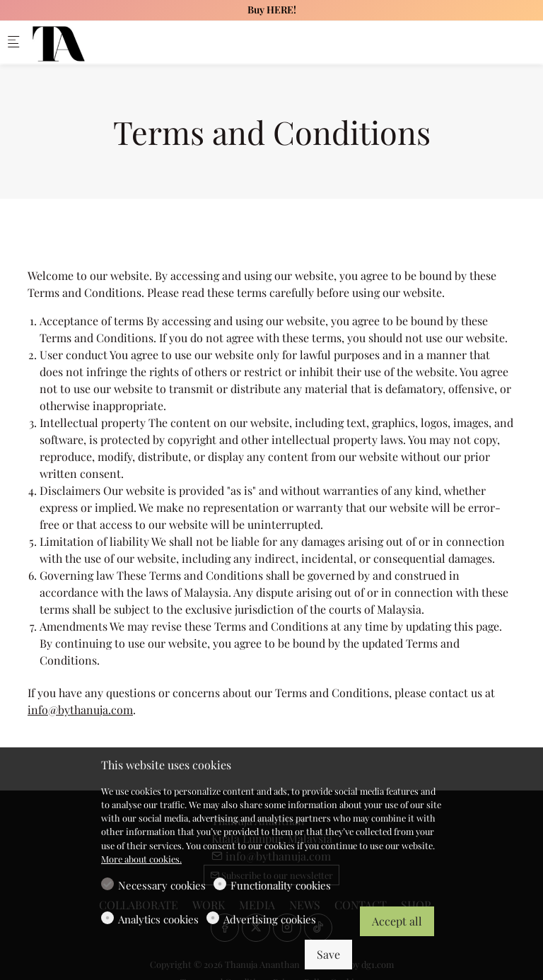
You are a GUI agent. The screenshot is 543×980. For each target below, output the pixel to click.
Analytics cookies (158, 919)
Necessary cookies (162, 885)
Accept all (397, 921)
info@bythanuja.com (80, 710)
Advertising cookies (270, 919)
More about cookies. (141, 859)
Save (328, 954)
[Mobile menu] (13, 43)
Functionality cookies (281, 885)
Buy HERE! (272, 10)
